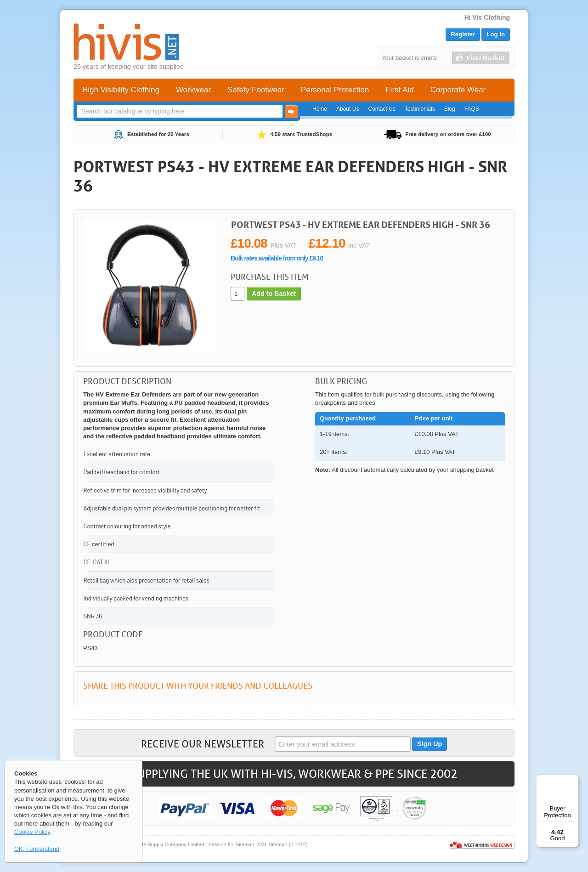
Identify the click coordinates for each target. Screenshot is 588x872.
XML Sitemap (272, 844)
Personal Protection (335, 90)
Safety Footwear (256, 90)
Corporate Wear (458, 90)
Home (320, 109)
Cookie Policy (32, 832)
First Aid (399, 90)
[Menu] (573, 780)
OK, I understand (37, 849)
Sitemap (245, 844)
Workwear (193, 90)
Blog (450, 109)
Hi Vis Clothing (487, 17)
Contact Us (382, 109)
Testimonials (420, 109)
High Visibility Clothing (121, 90)
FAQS (472, 109)
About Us (348, 109)
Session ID (220, 844)
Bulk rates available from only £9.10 (277, 258)
